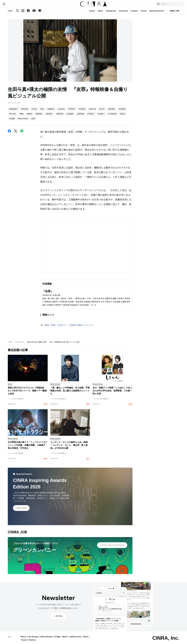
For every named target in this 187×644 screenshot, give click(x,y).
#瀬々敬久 (13, 116)
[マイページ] (13, 5)
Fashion (32, 642)
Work (86, 639)
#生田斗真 (92, 112)
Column (134, 13)
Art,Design (33, 639)
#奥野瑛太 (39, 116)
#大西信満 (122, 112)
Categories (111, 13)
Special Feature (157, 13)
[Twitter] (17, 13)
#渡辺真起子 (13, 112)
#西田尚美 (60, 116)
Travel (24, 642)
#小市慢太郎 (112, 116)
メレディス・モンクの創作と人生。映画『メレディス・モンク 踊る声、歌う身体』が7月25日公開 (69, 448)
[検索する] (149, 5)
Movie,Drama (20, 345)
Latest (92, 13)
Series (144, 13)
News (101, 13)
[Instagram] (23, 13)
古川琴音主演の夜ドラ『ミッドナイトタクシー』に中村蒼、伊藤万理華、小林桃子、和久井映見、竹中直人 (28, 448)
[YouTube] (34, 13)
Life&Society (75, 639)
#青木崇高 (25, 112)
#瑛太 (42, 112)
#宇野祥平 (72, 112)
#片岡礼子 (91, 116)
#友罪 (33, 121)
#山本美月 (61, 112)
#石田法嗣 (80, 116)
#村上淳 (102, 112)
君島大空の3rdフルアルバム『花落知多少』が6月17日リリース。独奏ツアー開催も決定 (27, 393)
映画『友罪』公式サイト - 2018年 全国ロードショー (69, 328)
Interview (123, 13)
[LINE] (40, 13)
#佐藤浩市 (51, 112)
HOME (10, 345)
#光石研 (34, 112)
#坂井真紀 (111, 112)
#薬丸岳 (123, 116)
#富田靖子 (49, 116)
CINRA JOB (174, 13)
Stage (58, 639)
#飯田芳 (29, 116)
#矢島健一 (101, 116)
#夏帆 (21, 116)
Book (65, 639)
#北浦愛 (12, 121)
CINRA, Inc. (166, 641)
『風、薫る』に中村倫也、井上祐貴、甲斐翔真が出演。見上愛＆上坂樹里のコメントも (70, 393)
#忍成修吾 (70, 116)
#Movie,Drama (23, 121)
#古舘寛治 (82, 112)
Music (24, 639)
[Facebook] (28, 13)
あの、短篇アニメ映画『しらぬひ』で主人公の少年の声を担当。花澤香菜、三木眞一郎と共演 (112, 393)
